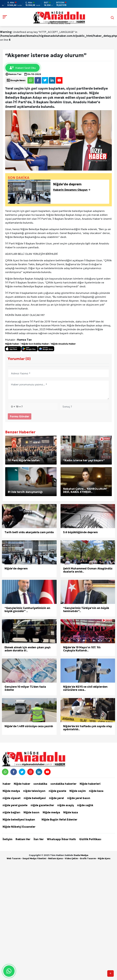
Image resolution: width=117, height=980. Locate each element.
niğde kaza (96, 791)
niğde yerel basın (79, 798)
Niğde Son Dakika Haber (35, 344)
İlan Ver (39, 839)
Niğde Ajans (104, 858)
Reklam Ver (23, 839)
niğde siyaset (12, 798)
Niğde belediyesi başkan (19, 820)
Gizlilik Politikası (90, 839)
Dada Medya (81, 855)
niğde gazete (57, 791)
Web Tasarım (14, 858)
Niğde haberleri (90, 784)
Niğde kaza (71, 812)
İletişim (7, 839)
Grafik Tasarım (88, 858)
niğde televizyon (34, 791)
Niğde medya (11, 791)
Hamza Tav (13, 74)
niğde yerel (56, 798)
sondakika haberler (63, 784)
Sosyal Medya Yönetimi (34, 858)
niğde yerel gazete (15, 805)
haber (7, 784)
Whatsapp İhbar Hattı (61, 839)
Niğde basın (31, 812)
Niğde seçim (78, 791)
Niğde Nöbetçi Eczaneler (19, 827)
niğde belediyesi (35, 798)
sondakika (40, 784)
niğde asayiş (66, 805)
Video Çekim (71, 858)
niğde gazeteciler (42, 805)
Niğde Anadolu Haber (63, 344)
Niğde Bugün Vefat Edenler (59, 820)
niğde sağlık (85, 805)
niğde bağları (11, 812)
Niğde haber (12, 344)
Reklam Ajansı (56, 858)
